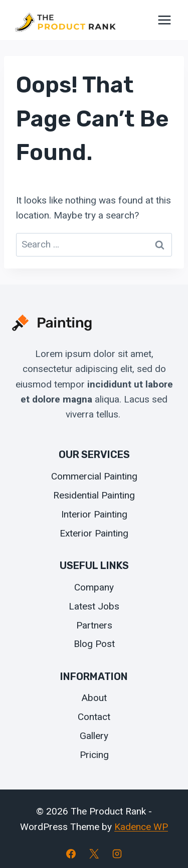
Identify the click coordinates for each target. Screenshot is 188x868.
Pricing (94, 755)
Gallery (94, 736)
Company (94, 587)
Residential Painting (94, 495)
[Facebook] (71, 853)
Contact (94, 717)
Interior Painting (94, 514)
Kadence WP (141, 827)
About (94, 698)
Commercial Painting (94, 476)
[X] (94, 853)
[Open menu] (164, 20)
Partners (94, 625)
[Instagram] (117, 853)
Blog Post (94, 644)
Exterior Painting (94, 533)
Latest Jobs (94, 606)
